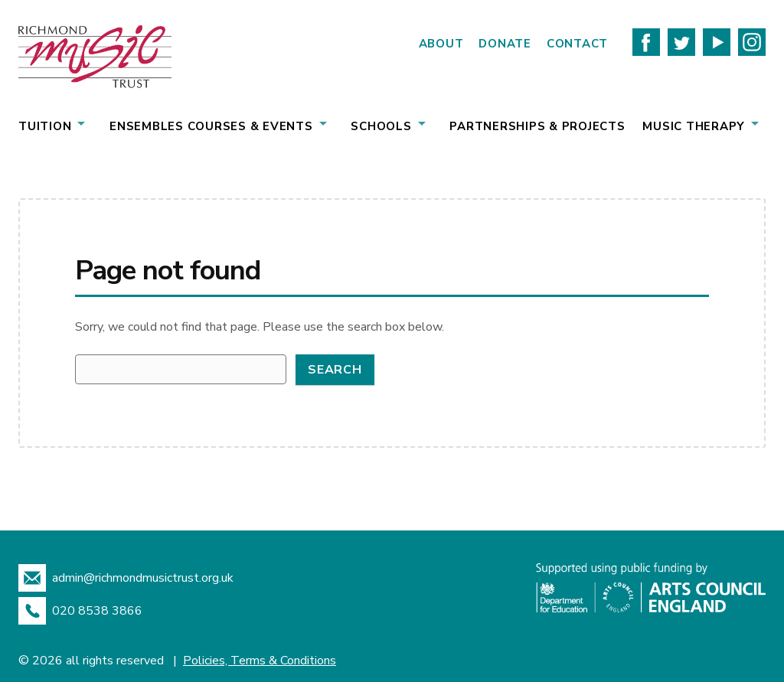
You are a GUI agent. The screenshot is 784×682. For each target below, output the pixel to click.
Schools (381, 126)
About (441, 44)
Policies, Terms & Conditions (260, 661)
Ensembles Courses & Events (211, 126)
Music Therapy (694, 126)
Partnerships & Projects (537, 126)
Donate (505, 44)
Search (335, 370)
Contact (577, 44)
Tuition (45, 126)
